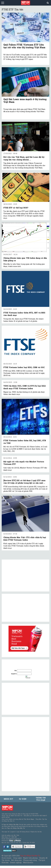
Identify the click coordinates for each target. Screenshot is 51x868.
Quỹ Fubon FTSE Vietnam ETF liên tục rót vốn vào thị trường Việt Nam (24, 46)
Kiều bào (5, 862)
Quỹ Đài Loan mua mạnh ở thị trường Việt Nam (25, 101)
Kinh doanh (7, 858)
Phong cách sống (30, 860)
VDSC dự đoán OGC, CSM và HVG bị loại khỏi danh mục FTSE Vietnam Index (25, 387)
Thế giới (42, 860)
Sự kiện (23, 799)
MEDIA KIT (8, 799)
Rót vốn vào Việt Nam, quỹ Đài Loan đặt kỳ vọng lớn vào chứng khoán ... (24, 158)
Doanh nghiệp (16, 862)
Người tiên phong (30, 858)
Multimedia (28, 862)
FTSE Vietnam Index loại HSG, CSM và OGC (24, 367)
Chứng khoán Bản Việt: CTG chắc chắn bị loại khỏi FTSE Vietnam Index (25, 539)
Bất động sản (16, 860)
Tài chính (6, 860)
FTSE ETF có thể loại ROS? (16, 208)
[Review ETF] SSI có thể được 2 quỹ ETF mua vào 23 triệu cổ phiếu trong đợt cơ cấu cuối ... (24, 482)
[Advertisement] (20, 699)
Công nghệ (17, 858)
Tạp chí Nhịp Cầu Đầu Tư (30, 856)
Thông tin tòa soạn (41, 799)
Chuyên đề (43, 858)
